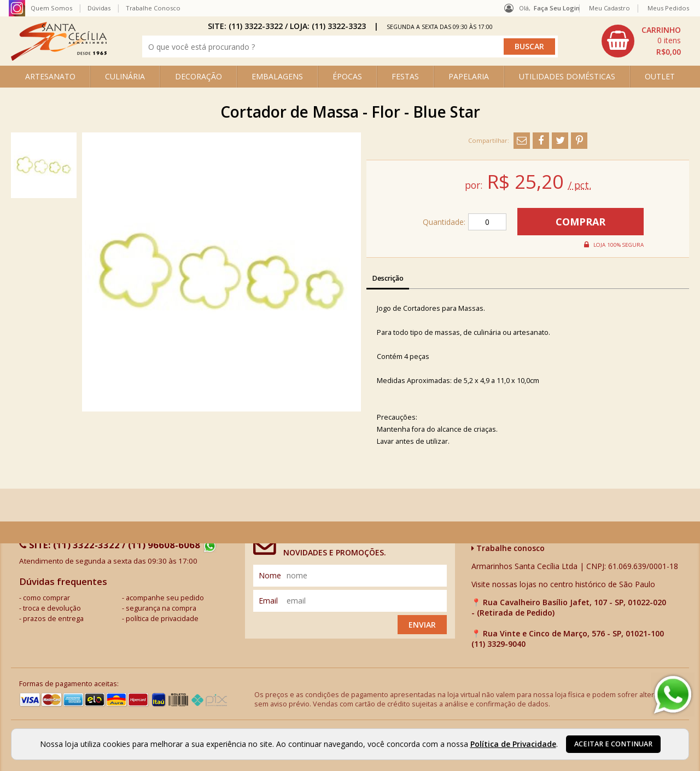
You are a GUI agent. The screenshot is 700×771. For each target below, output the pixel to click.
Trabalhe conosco (508, 548)
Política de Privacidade (513, 744)
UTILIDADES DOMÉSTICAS (567, 76)
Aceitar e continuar (613, 744)
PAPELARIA (469, 76)
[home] (59, 58)
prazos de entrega (53, 619)
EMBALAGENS (277, 76)
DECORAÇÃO (199, 76)
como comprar (46, 598)
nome (270, 575)
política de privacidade (162, 619)
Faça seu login (557, 8)
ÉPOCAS (347, 76)
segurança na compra (161, 608)
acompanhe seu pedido (165, 598)
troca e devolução (52, 608)
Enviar (422, 625)
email (268, 601)
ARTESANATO (50, 76)
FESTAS (405, 76)
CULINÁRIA (125, 76)
